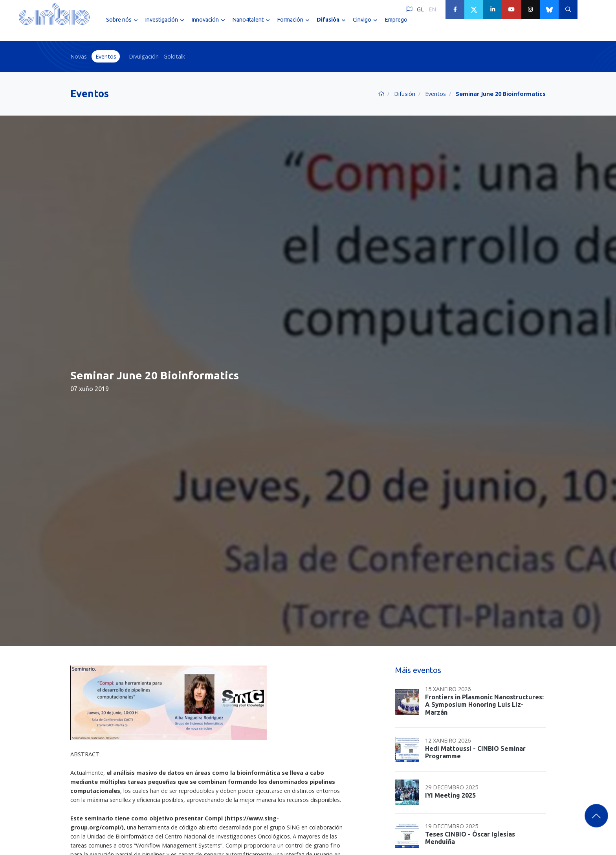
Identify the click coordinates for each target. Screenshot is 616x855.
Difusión (405, 94)
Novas (79, 56)
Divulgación (144, 56)
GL (420, 9)
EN (432, 9)
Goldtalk (174, 56)
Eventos (106, 56)
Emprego (396, 27)
